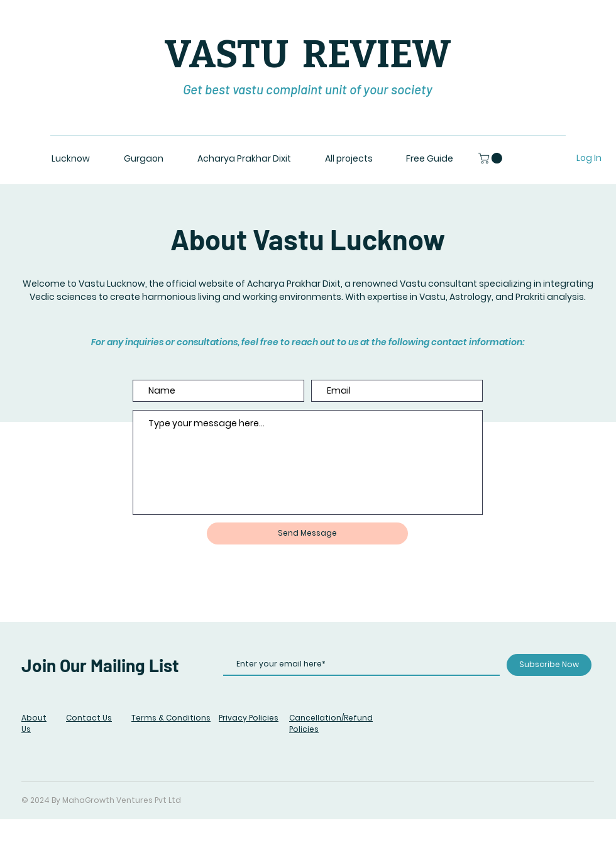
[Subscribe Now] (549, 665)
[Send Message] (307, 533)
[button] (492, 158)
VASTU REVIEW (308, 55)
